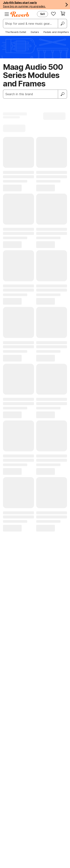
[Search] (62, 24)
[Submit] (63, 94)
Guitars (35, 32)
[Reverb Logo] (20, 14)
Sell (42, 14)
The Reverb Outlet (16, 32)
